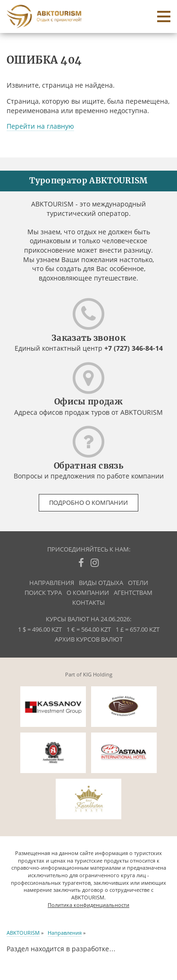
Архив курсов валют (89, 639)
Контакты (88, 603)
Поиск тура (43, 593)
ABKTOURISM (23, 933)
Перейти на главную (40, 126)
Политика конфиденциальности (88, 905)
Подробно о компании (88, 503)
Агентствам (133, 593)
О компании (88, 593)
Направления (52, 583)
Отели (138, 583)
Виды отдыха (101, 583)
